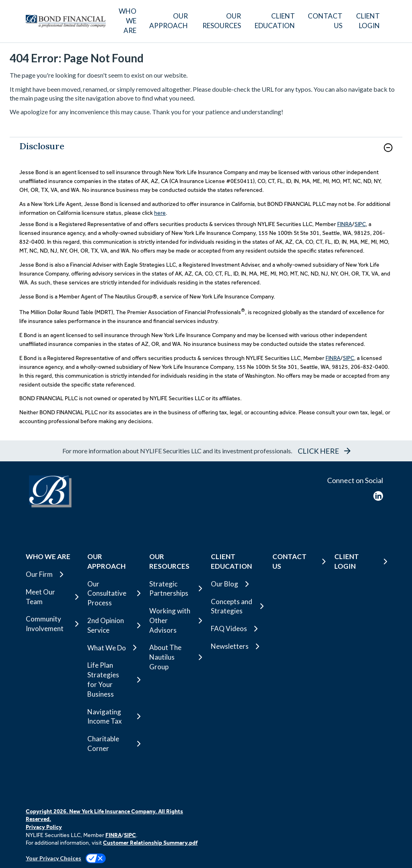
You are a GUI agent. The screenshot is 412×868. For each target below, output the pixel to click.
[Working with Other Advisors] (175, 620)
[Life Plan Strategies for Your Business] (113, 680)
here (160, 213)
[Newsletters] (237, 646)
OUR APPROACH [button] (169, 21)
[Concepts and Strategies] (237, 607)
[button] (388, 148)
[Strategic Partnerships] (175, 589)
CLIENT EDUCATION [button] (275, 21)
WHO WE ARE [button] (128, 21)
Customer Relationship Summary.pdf (150, 843)
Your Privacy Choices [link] (54, 858)
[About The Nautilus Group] (175, 657)
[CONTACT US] (325, 21)
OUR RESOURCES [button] (222, 21)
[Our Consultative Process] (113, 593)
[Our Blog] (237, 584)
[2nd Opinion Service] (113, 625)
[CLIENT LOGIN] (368, 21)
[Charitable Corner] (113, 744)
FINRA (345, 224)
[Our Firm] (52, 574)
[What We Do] (113, 648)
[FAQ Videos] (237, 629)
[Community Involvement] (52, 624)
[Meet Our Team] (52, 597)
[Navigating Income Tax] (113, 717)
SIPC (360, 224)
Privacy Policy (44, 827)
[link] (206, 153)
